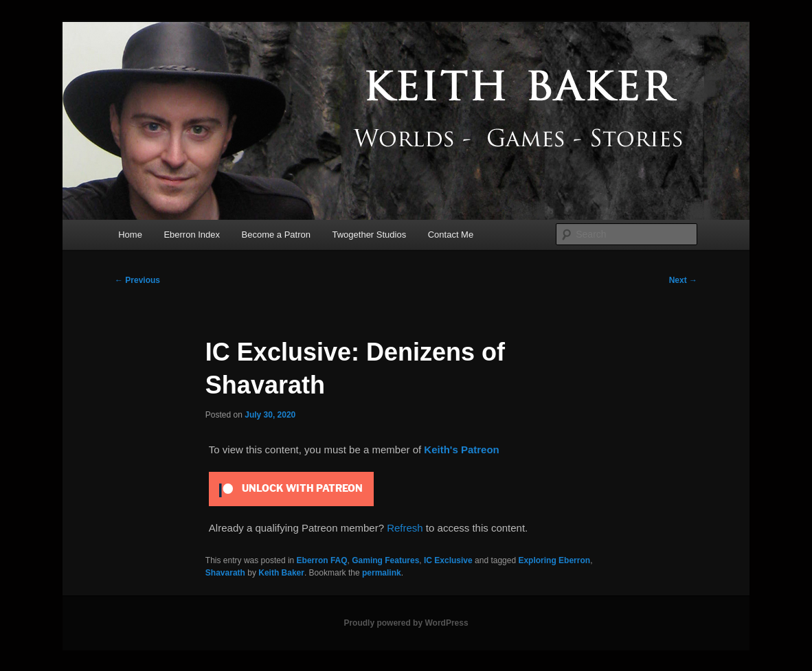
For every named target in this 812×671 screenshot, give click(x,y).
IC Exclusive (448, 560)
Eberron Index (192, 235)
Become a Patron (276, 235)
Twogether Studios (370, 235)
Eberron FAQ (322, 560)
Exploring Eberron (554, 560)
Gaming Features (385, 560)
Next (683, 280)
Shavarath (225, 573)
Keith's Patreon (461, 450)
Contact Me (451, 235)
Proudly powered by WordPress (406, 623)
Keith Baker (281, 573)
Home (130, 235)
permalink (382, 573)
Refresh (405, 528)
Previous (137, 280)
